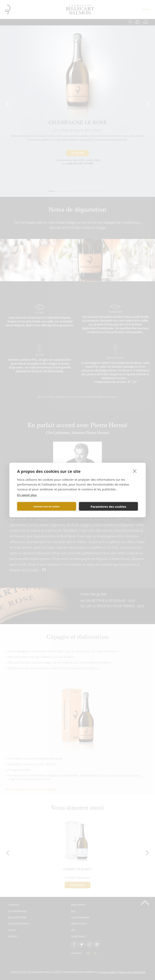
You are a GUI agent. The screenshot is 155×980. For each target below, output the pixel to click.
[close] (135, 471)
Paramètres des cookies (108, 506)
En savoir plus (27, 495)
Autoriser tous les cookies (47, 506)
